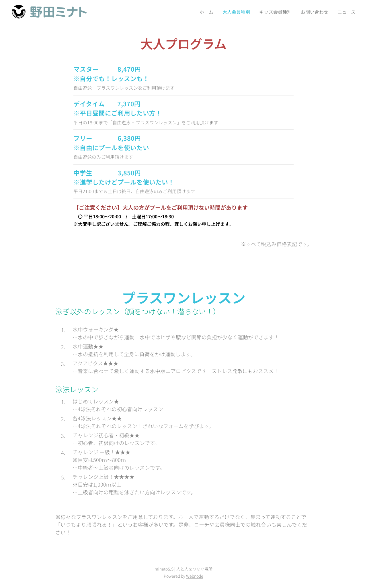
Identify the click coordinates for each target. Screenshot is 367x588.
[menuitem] (203, 12)
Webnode (195, 576)
